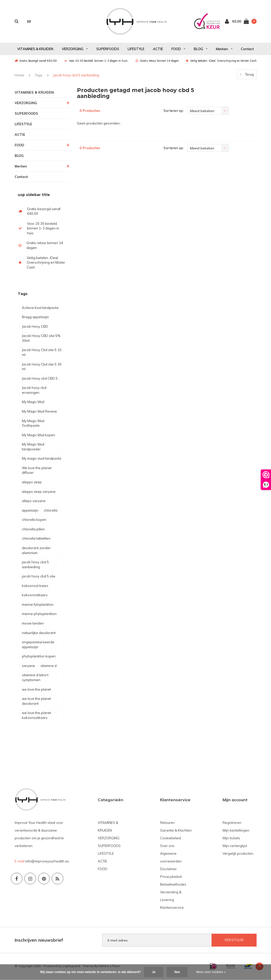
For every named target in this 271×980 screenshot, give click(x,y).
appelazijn (30, 511)
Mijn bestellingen (236, 831)
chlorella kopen (34, 520)
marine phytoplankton (39, 614)
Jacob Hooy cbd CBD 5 (40, 379)
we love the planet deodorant (36, 702)
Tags (39, 76)
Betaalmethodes (173, 885)
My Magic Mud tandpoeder (33, 447)
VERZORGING (75, 49)
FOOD (178, 49)
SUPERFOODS (108, 49)
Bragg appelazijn (35, 318)
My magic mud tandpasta (42, 459)
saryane (28, 666)
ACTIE (158, 49)
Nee (177, 972)
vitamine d (49, 666)
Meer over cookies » (211, 972)
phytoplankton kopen (39, 657)
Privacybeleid (171, 877)
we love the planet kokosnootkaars (36, 716)
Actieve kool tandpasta (40, 308)
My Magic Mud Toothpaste (33, 424)
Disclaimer (168, 870)
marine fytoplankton (38, 605)
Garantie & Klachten (176, 831)
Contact (247, 49)
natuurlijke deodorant (39, 633)
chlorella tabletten (36, 539)
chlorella (51, 511)
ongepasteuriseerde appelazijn (38, 645)
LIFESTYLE (136, 49)
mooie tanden (33, 624)
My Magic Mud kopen (38, 435)
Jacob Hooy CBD (35, 327)
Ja (154, 972)
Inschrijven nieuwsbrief (39, 941)
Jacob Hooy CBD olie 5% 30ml (41, 339)
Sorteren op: (174, 111)
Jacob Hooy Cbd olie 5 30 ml (42, 367)
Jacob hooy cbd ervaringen (34, 391)
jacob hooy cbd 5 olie (39, 577)
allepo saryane (34, 502)
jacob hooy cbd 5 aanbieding (76, 76)
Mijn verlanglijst (235, 847)
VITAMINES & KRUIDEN (35, 49)
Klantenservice (172, 908)
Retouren (167, 823)
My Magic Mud (33, 403)
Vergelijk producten (238, 854)
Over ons (167, 847)
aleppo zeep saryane (39, 492)
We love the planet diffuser (37, 471)
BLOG (201, 49)
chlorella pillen (33, 530)
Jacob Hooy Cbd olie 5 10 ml (42, 353)
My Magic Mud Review (39, 412)
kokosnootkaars (35, 596)
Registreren (232, 823)
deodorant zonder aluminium (36, 551)
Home (19, 76)
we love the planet (36, 690)
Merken (224, 49)
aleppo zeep (32, 483)
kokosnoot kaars (35, 586)
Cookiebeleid (171, 839)
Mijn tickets (231, 839)
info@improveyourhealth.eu (47, 862)
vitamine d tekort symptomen (35, 678)
